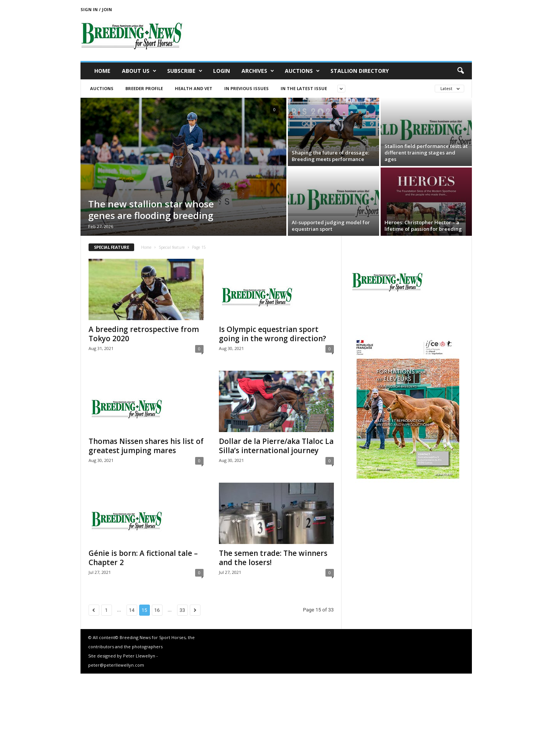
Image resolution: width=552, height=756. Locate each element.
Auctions (302, 71)
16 (157, 610)
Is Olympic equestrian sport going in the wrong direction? (273, 334)
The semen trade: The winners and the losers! (273, 558)
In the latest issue (304, 88)
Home (102, 71)
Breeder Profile (144, 88)
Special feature (172, 247)
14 (132, 610)
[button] (460, 71)
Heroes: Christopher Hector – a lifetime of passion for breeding (423, 226)
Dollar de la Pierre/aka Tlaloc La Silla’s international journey (276, 446)
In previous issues (246, 88)
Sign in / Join (96, 9)
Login (222, 71)
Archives (258, 71)
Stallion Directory (360, 71)
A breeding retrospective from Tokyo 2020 (144, 334)
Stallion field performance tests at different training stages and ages (426, 153)
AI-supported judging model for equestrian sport (331, 226)
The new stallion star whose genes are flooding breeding (151, 210)
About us (139, 71)
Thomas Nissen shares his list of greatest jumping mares (146, 446)
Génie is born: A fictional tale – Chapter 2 (143, 558)
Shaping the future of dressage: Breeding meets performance (330, 156)
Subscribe (185, 71)
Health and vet (194, 88)
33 (182, 610)
